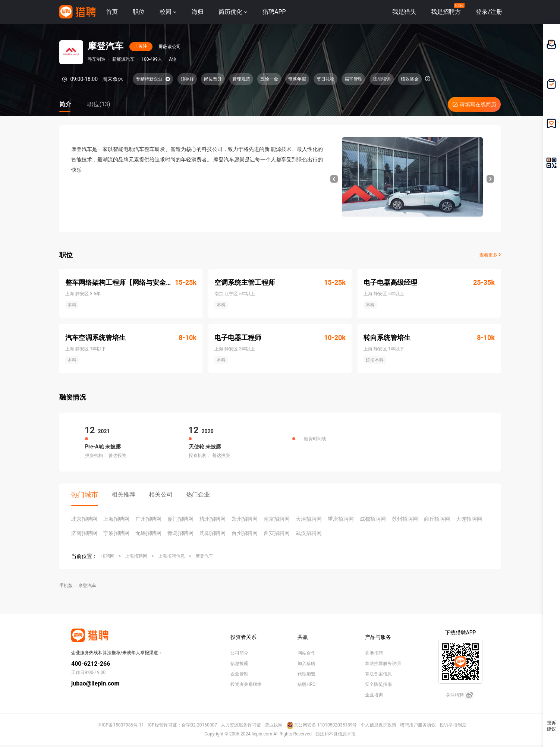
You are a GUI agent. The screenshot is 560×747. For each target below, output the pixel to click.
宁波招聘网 (116, 533)
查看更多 (490, 255)
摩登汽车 (204, 556)
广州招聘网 (148, 519)
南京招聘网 (277, 519)
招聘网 (108, 556)
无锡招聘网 (148, 533)
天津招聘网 (309, 519)
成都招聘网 (373, 519)
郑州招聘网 (245, 519)
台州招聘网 (245, 533)
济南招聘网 (84, 533)
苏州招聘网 (405, 519)
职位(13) (99, 104)
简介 (65, 104)
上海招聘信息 (172, 556)
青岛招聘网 (180, 533)
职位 (139, 12)
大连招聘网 (469, 519)
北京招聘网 (84, 519)
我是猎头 (404, 12)
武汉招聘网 (309, 533)
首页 (112, 12)
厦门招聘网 (180, 519)
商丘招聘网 (437, 519)
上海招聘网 (116, 519)
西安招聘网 (277, 533)
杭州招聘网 (213, 519)
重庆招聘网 (341, 519)
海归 (198, 12)
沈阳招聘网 (213, 533)
